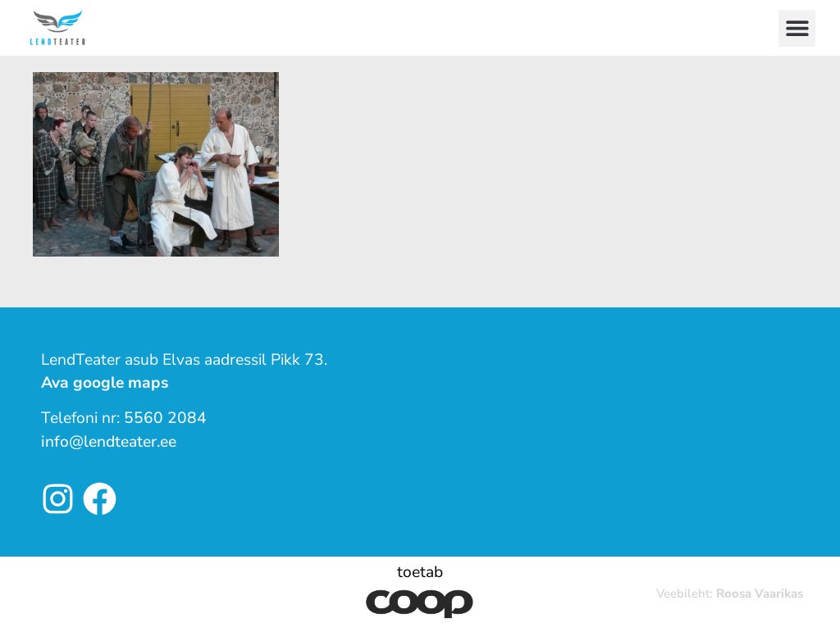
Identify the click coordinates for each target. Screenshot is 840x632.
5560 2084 (165, 418)
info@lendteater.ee (109, 442)
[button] (797, 28)
